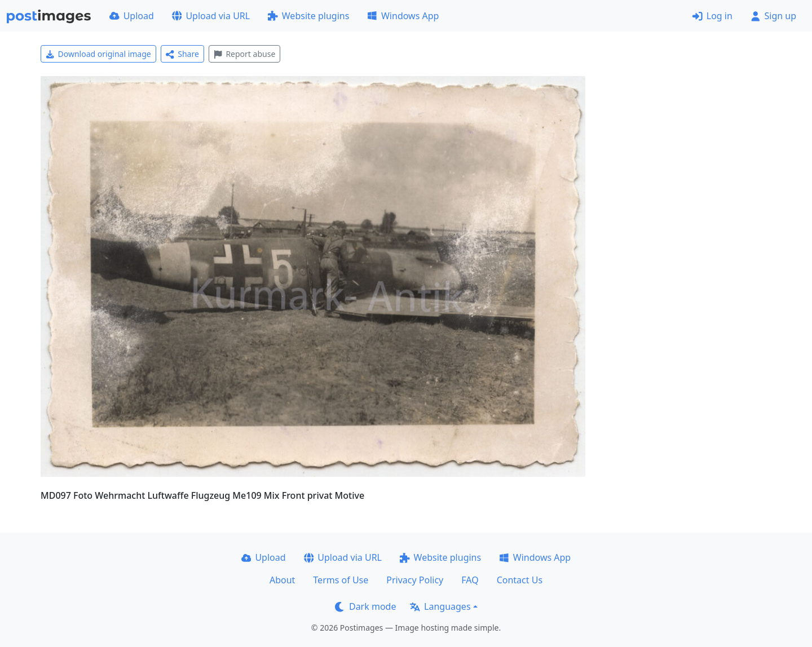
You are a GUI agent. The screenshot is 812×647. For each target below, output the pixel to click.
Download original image (98, 54)
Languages (440, 606)
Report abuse (244, 54)
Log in (712, 16)
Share (182, 54)
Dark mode (365, 606)
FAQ (470, 580)
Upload (132, 16)
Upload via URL (211, 16)
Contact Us (520, 580)
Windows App (403, 16)
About (282, 580)
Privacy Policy (415, 580)
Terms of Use (341, 580)
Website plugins (308, 16)
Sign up (773, 16)
